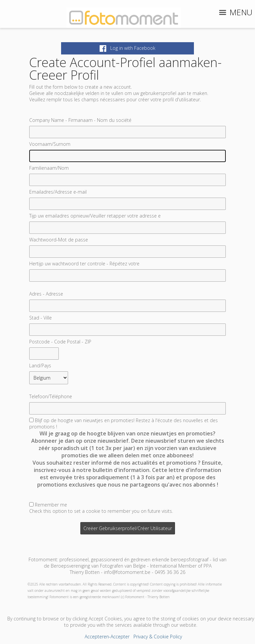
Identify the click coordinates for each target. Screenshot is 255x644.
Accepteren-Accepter (107, 637)
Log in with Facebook (127, 48)
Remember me (51, 505)
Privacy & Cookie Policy (158, 637)
